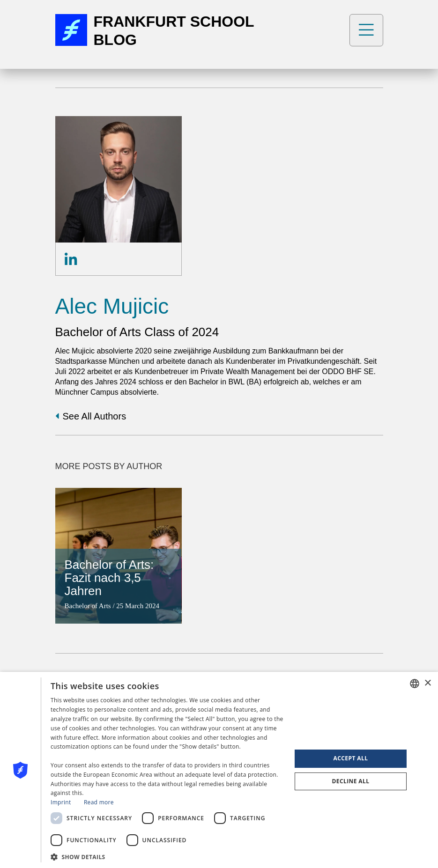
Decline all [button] (351, 781)
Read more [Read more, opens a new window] (99, 802)
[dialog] (219, 770)
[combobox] (415, 684)
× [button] (427, 683)
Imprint (61, 802)
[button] (167, 856)
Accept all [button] (351, 758)
